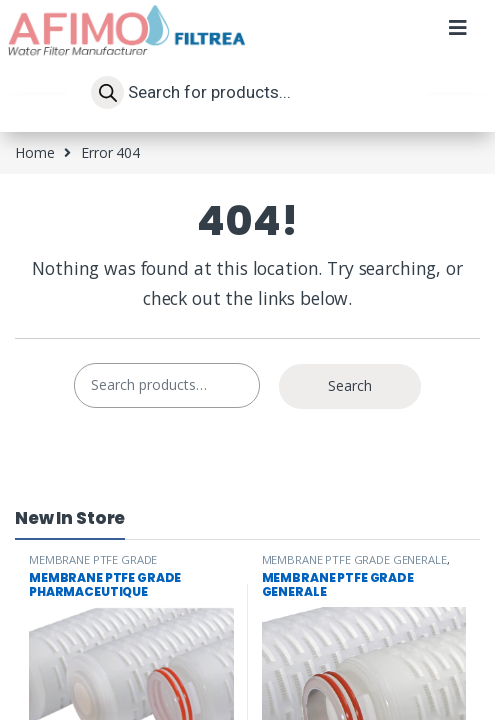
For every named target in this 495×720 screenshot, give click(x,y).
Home (34, 152)
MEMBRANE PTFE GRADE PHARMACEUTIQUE (93, 565)
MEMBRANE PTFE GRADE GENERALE (354, 559)
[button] (457, 37)
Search (350, 385)
